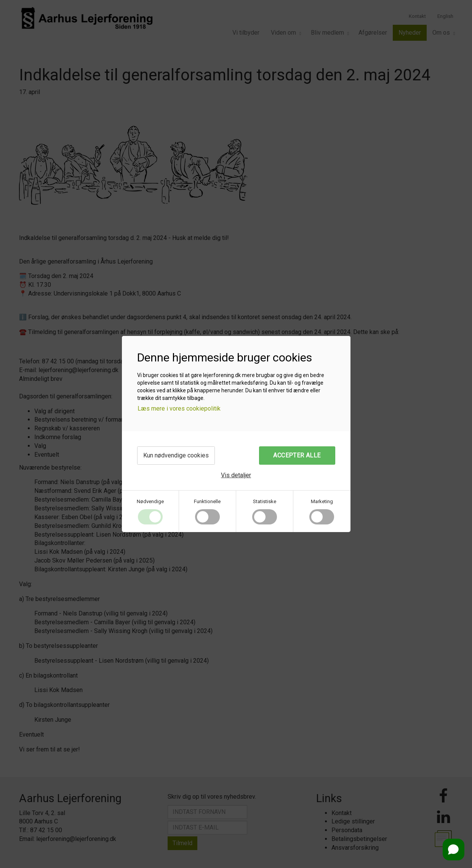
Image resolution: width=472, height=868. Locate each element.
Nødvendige (150, 501)
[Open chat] (454, 850)
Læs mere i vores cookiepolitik (179, 408)
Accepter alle (297, 455)
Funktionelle (207, 501)
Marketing (322, 501)
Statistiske (265, 501)
